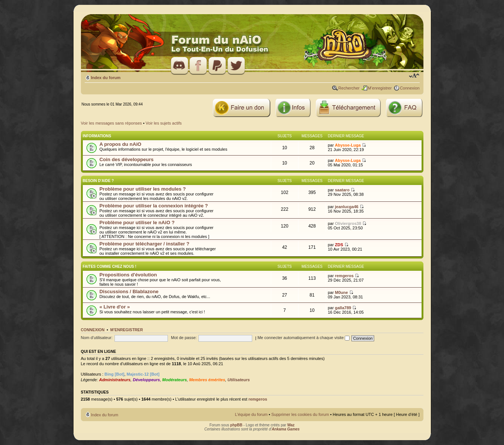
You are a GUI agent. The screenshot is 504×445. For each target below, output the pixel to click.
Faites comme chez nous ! (110, 267)
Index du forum (106, 78)
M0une (342, 292)
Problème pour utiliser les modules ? (143, 189)
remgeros (344, 276)
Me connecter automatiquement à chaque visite (303, 338)
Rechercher (349, 88)
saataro (342, 190)
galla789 (343, 308)
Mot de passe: (184, 338)
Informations (97, 136)
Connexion (410, 88)
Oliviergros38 (348, 223)
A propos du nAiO (120, 144)
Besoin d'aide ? (98, 181)
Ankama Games (286, 429)
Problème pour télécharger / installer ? (145, 244)
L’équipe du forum (251, 414)
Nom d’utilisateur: (97, 338)
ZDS (339, 245)
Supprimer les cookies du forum (300, 414)
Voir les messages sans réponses (112, 123)
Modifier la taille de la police (414, 76)
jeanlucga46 (347, 207)
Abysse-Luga (348, 145)
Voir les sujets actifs (164, 123)
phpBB (236, 425)
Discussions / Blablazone (129, 292)
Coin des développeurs (127, 159)
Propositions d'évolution (128, 275)
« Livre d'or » (115, 307)
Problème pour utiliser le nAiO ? (137, 222)
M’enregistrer (380, 88)
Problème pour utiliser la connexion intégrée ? (154, 206)
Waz (291, 425)
